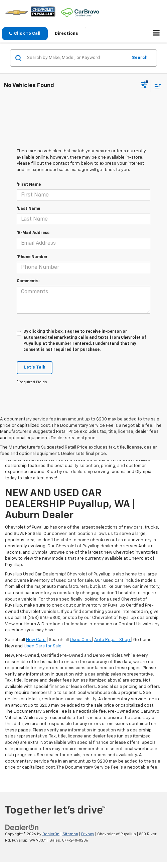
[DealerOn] (22, 828)
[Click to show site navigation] (156, 34)
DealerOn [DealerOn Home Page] (51, 834)
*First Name (29, 185)
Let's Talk (35, 367)
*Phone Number (32, 257)
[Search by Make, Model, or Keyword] (76, 58)
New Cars (36, 640)
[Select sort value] (156, 86)
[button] (25, 34)
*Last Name (28, 209)
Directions (66, 34)
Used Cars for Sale (43, 646)
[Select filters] (144, 86)
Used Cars (81, 640)
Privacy (88, 834)
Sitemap (70, 834)
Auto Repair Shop (113, 640)
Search (140, 58)
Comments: (28, 281)
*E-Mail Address (33, 233)
